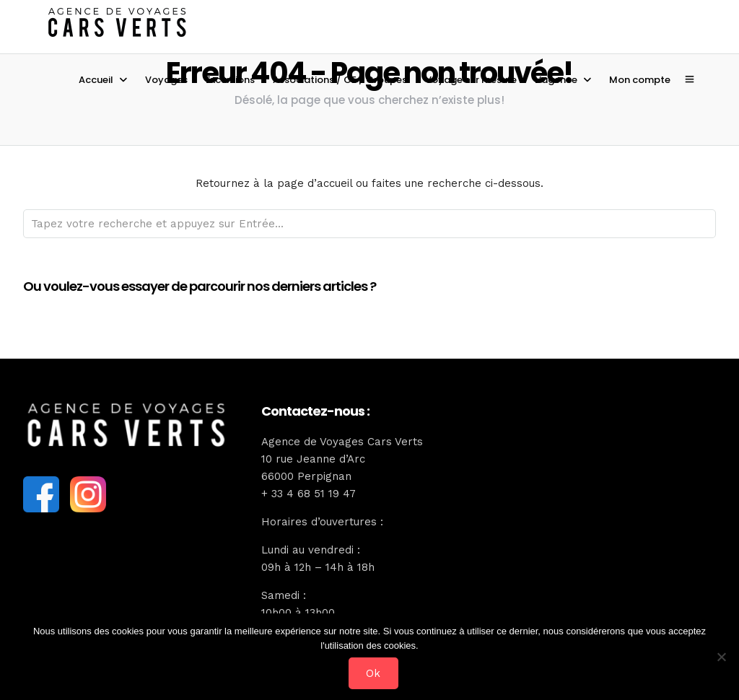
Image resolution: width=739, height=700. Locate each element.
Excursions (230, 80)
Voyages (166, 80)
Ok (373, 673)
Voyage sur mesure (471, 80)
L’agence (556, 80)
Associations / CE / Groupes (340, 80)
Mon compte (640, 80)
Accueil (96, 80)
